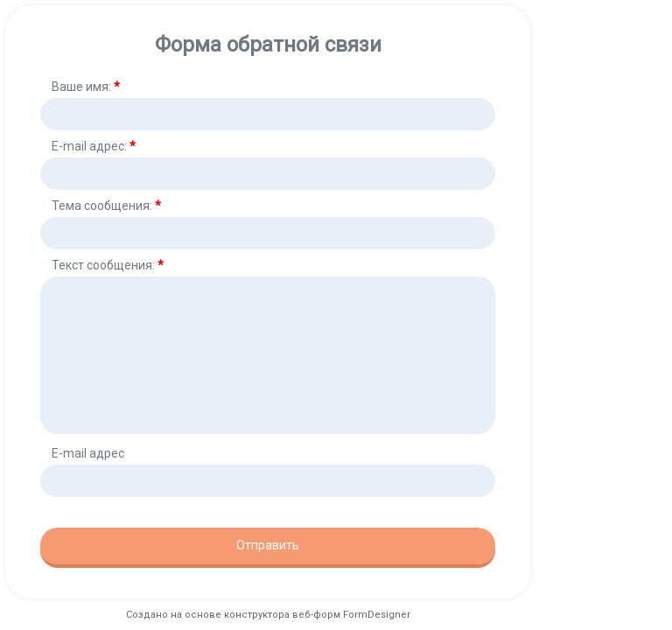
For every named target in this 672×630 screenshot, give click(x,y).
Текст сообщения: (108, 265)
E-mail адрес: (94, 146)
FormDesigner (377, 615)
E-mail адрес (88, 453)
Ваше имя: (86, 87)
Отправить (268, 545)
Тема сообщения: (106, 206)
